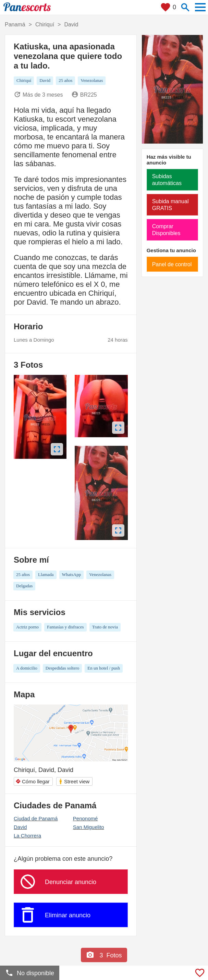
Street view (74, 781)
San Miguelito (89, 827)
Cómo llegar (33, 781)
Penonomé (85, 818)
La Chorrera (27, 836)
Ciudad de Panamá (36, 818)
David (20, 827)
